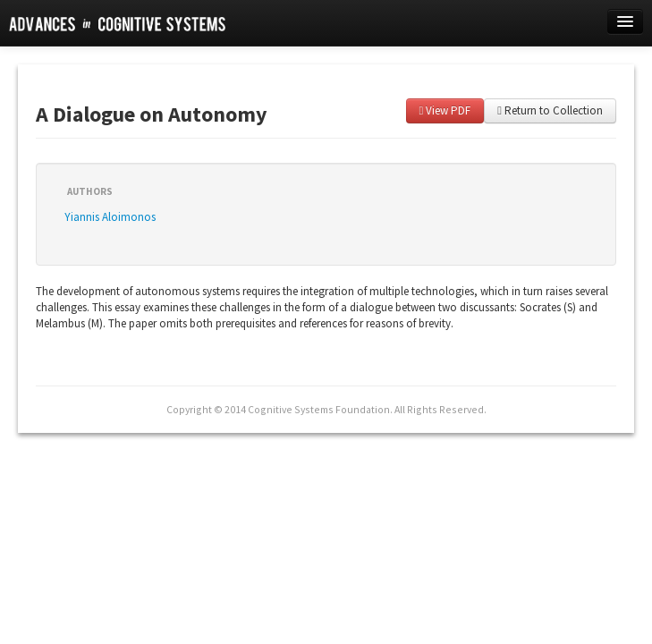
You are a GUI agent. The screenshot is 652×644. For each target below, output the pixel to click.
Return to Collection (550, 110)
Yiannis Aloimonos (110, 217)
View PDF (445, 110)
